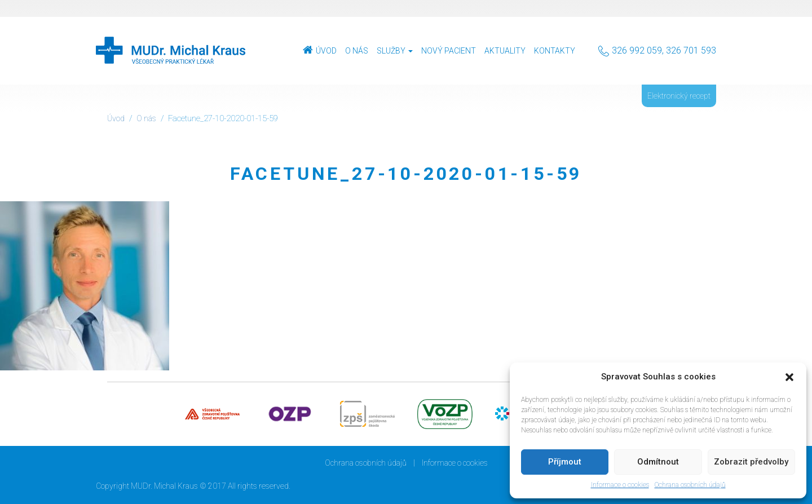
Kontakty (555, 51)
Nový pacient (449, 51)
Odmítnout (658, 462)
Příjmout (565, 462)
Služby (395, 51)
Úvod (326, 51)
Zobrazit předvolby (751, 462)
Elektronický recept (679, 96)
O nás (357, 51)
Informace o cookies (620, 485)
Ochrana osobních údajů (690, 485)
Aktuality (505, 51)
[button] (789, 377)
